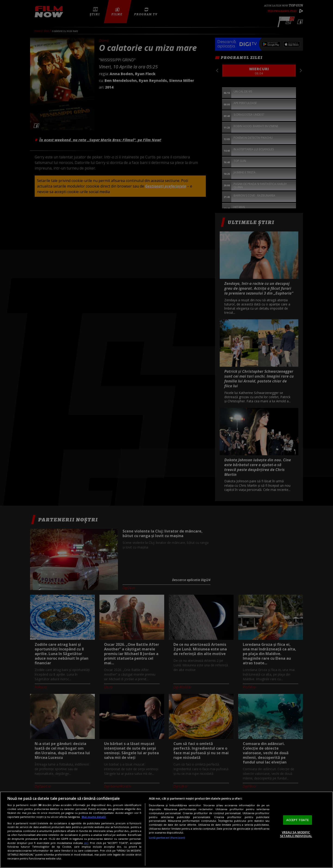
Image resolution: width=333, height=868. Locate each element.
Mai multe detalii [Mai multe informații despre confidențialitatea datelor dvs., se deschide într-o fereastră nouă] (94, 817)
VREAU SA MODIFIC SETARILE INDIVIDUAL (296, 834)
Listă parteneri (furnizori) (167, 838)
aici (86, 843)
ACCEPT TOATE (298, 820)
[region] (166, 830)
